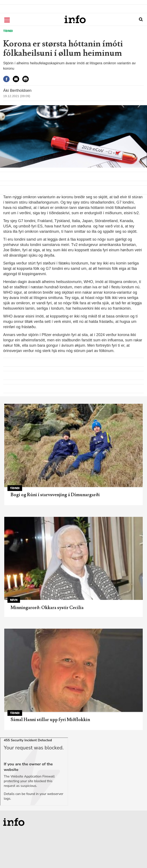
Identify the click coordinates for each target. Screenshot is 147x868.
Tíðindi (8, 31)
